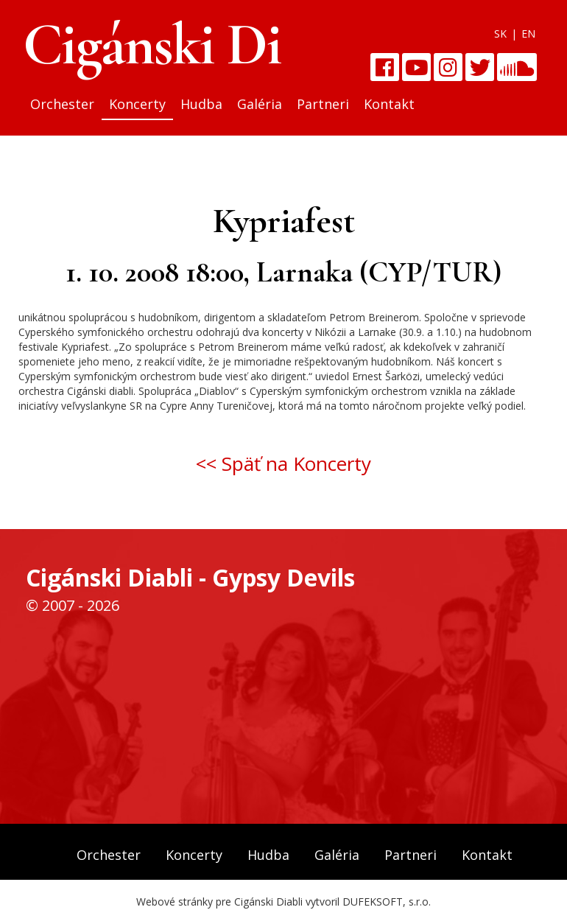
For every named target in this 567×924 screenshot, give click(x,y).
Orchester (62, 104)
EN (528, 34)
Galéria (260, 104)
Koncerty (137, 104)
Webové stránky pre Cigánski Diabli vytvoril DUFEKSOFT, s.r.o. (283, 902)
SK (500, 34)
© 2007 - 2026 (73, 605)
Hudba (201, 104)
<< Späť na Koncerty (283, 463)
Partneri (323, 104)
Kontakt (389, 104)
